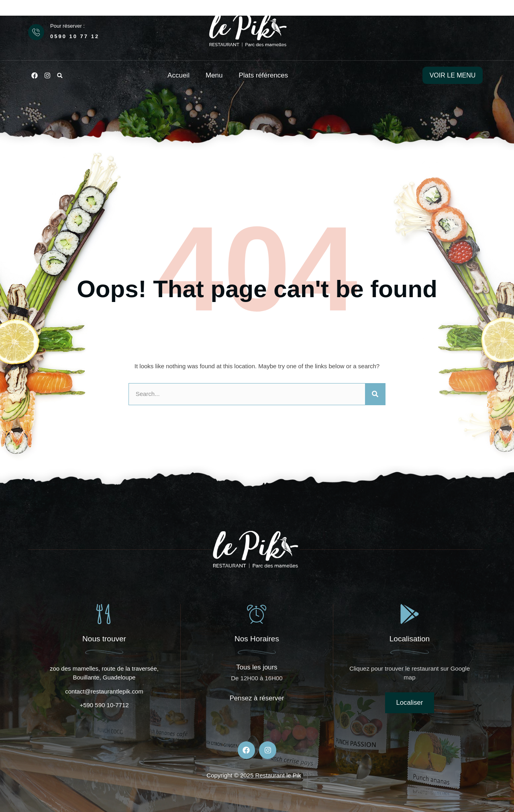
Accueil (178, 75)
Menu (214, 75)
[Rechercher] (375, 394)
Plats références (263, 75)
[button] (60, 75)
